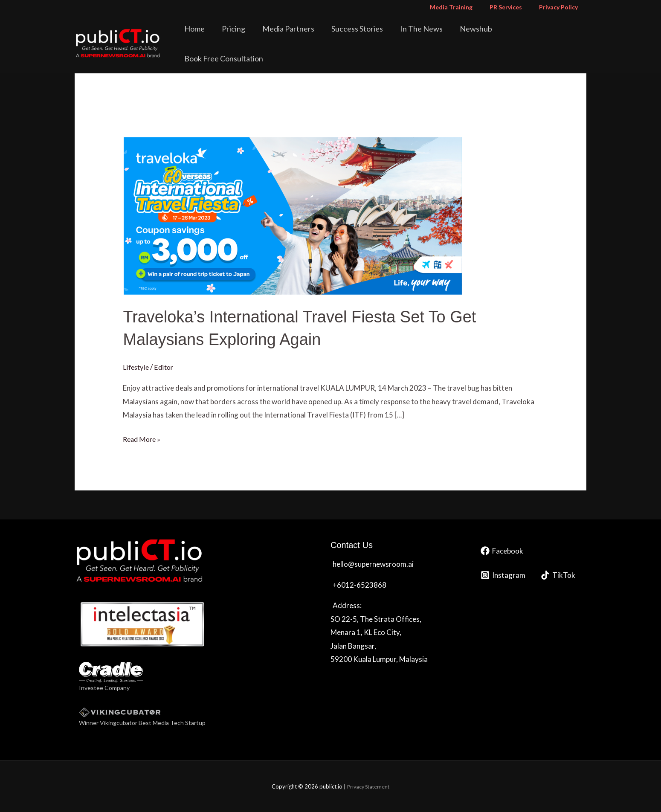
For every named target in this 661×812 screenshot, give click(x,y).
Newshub (476, 36)
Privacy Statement (368, 786)
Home (224, 36)
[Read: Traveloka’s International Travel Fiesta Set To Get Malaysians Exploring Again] (292, 215)
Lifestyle (137, 367)
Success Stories (369, 36)
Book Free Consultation (543, 36)
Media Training (464, 7)
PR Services (513, 7)
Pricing (257, 36)
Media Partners (306, 36)
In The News (427, 36)
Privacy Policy (561, 7)
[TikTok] (558, 575)
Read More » (143, 438)
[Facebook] (502, 550)
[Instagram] (503, 575)
